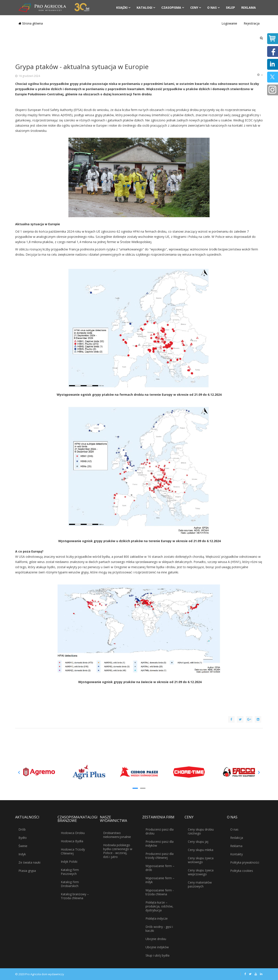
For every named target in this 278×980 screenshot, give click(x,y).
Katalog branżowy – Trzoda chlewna (75, 896)
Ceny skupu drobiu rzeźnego (201, 831)
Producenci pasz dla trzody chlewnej (160, 856)
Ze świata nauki (29, 862)
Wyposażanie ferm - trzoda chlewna (160, 892)
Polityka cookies (242, 871)
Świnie (23, 846)
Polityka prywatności (245, 862)
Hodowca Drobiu (73, 833)
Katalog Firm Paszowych (70, 872)
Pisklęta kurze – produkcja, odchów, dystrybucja (159, 906)
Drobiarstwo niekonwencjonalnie (117, 835)
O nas (212, 7)
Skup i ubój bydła (157, 955)
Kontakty (237, 854)
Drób (22, 829)
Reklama (249, 7)
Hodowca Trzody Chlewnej (73, 851)
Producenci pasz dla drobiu (160, 831)
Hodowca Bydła (72, 841)
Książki (122, 7)
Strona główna (31, 23)
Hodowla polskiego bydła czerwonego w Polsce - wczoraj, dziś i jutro (118, 851)
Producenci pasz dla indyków (160, 843)
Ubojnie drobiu (156, 939)
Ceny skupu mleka (201, 850)
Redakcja (237, 838)
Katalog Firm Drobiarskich (70, 884)
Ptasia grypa (27, 871)
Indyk (22, 854)
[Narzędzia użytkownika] (260, 75)
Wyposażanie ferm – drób (160, 868)
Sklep (230, 7)
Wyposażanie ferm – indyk (160, 880)
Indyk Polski (69, 862)
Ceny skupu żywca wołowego (201, 860)
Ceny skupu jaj (198, 842)
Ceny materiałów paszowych (200, 884)
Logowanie (229, 23)
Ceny (194, 7)
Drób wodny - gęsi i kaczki (159, 929)
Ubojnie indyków (157, 947)
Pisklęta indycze (157, 918)
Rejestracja (252, 23)
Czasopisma (171, 7)
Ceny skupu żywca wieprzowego (201, 872)
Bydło (23, 838)
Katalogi (144, 7)
